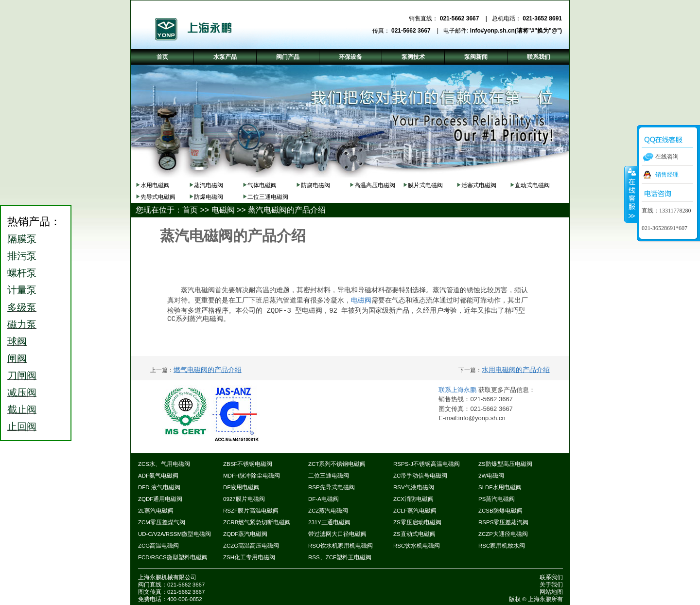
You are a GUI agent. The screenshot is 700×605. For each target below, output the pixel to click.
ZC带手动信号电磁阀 (420, 476)
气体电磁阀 (262, 185)
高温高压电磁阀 (375, 185)
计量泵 (22, 290)
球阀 (17, 341)
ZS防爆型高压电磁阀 (505, 464)
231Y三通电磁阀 (329, 522)
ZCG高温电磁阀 (158, 546)
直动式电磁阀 (532, 185)
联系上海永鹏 (458, 390)
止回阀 (22, 427)
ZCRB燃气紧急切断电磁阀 (257, 522)
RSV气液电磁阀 (414, 487)
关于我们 (551, 585)
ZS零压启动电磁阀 (417, 522)
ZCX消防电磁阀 (413, 499)
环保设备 (350, 57)
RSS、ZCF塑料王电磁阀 (340, 557)
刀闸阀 (22, 375)
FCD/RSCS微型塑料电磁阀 (173, 557)
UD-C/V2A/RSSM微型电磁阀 (175, 534)
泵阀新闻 (476, 57)
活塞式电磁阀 (479, 185)
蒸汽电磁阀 (209, 185)
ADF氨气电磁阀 (158, 476)
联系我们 (551, 577)
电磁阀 (223, 210)
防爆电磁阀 (209, 197)
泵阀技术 (413, 57)
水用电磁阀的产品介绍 (516, 370)
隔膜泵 (22, 239)
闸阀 (17, 358)
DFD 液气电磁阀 (159, 487)
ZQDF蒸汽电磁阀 (245, 534)
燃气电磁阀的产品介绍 (208, 370)
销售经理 (667, 175)
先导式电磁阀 (158, 197)
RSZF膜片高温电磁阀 (251, 511)
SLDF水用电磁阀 (500, 487)
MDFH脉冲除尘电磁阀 (252, 476)
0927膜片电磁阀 (244, 499)
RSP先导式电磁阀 (332, 487)
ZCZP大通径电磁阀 (503, 534)
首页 (190, 210)
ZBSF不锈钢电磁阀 (248, 464)
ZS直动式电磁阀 (414, 534)
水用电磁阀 (155, 185)
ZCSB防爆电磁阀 (500, 511)
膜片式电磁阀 (425, 185)
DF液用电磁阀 (241, 487)
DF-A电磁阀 (324, 499)
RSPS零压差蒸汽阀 (503, 522)
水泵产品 (225, 57)
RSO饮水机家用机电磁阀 (341, 546)
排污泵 (22, 256)
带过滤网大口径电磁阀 (337, 534)
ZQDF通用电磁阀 (160, 499)
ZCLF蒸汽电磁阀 (415, 511)
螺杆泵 (22, 273)
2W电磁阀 (491, 476)
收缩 (631, 194)
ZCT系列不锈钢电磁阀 (337, 464)
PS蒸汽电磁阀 (497, 499)
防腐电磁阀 (315, 185)
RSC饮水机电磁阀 (417, 546)
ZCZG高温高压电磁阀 (251, 546)
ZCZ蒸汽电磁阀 (328, 511)
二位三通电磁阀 (268, 197)
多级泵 (22, 307)
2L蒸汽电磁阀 (156, 511)
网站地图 (551, 592)
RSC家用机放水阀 (502, 546)
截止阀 (22, 409)
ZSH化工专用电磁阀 (249, 557)
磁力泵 (22, 324)
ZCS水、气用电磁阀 (164, 464)
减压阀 (22, 392)
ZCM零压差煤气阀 (162, 522)
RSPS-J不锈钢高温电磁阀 (427, 464)
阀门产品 (288, 57)
